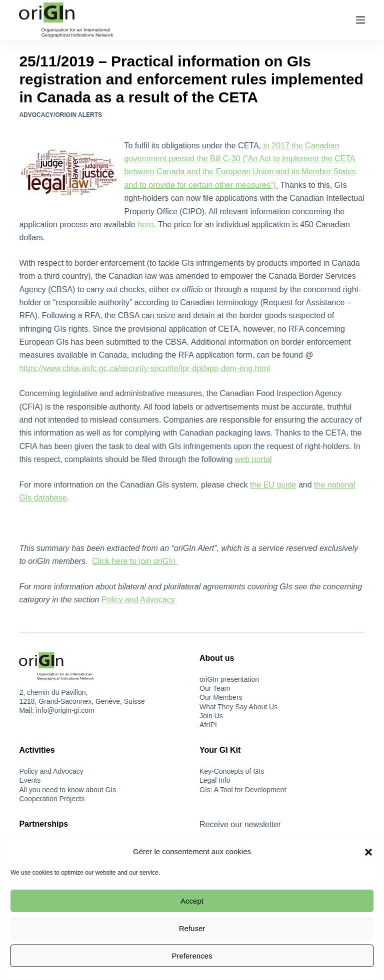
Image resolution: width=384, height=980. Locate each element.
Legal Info (215, 780)
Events (30, 780)
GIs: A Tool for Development (243, 790)
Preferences (192, 956)
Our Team (215, 688)
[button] (368, 852)
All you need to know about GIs (67, 790)
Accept (192, 901)
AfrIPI (208, 725)
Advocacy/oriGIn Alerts (60, 115)
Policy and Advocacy (139, 600)
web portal (253, 459)
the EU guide (273, 485)
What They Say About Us (238, 707)
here (145, 225)
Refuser (192, 928)
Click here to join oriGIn (135, 561)
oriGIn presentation (229, 679)
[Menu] (360, 20)
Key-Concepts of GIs (232, 771)
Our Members (221, 697)
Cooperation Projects (52, 799)
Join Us (211, 716)
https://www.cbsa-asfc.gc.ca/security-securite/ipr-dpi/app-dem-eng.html (144, 368)
